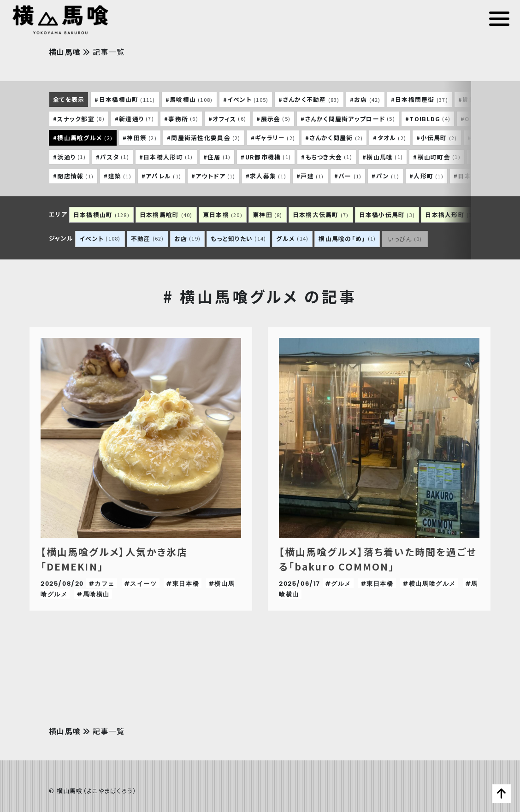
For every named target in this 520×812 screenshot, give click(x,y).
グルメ (292, 238)
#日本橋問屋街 (420, 100)
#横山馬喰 (383, 157)
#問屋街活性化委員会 (204, 138)
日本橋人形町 (450, 215)
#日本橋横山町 (125, 100)
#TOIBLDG (428, 118)
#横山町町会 (437, 157)
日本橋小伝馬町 (387, 215)
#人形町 (426, 176)
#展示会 (273, 118)
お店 (188, 238)
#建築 (118, 176)
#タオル (390, 138)
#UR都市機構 (266, 157)
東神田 (268, 215)
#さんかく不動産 (309, 100)
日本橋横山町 (101, 215)
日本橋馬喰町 (166, 215)
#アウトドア (213, 176)
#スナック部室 (79, 118)
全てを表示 (69, 99)
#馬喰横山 (189, 100)
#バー (348, 176)
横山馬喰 (66, 52)
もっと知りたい (238, 238)
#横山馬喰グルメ (83, 138)
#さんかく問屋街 (334, 138)
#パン (385, 176)
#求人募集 (266, 176)
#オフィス (227, 118)
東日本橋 (223, 215)
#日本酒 (471, 176)
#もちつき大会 (327, 157)
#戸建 (310, 176)
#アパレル (161, 176)
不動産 (148, 238)
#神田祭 (140, 138)
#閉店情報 (73, 176)
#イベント (246, 100)
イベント (100, 238)
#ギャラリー (273, 138)
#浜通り (69, 157)
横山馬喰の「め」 (347, 238)
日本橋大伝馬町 (321, 215)
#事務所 (181, 118)
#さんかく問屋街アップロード (348, 118)
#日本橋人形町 (166, 157)
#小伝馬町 (437, 138)
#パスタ (112, 157)
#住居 (217, 157)
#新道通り (134, 118)
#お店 (365, 100)
